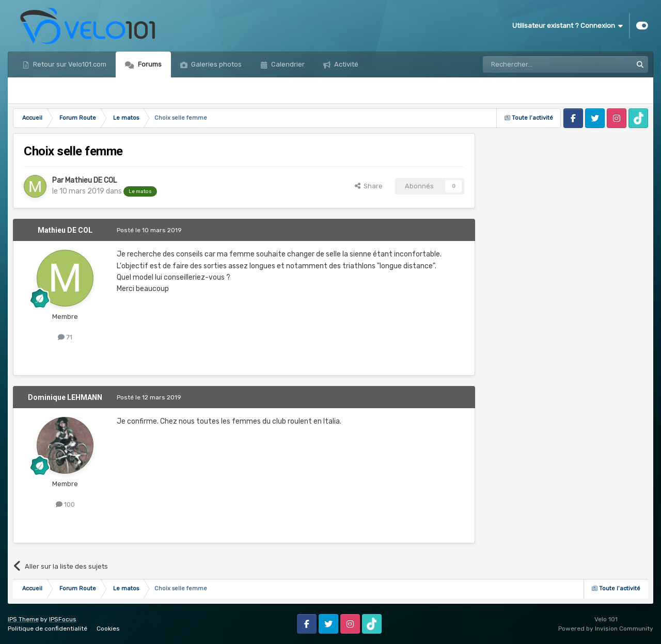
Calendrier (287, 64)
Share (369, 186)
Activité (345, 64)
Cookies (108, 629)
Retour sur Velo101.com (69, 64)
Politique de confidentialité (48, 629)
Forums (149, 64)
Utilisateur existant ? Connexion (568, 26)
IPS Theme (23, 619)
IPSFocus (63, 619)
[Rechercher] (535, 65)
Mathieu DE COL (91, 180)
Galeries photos (216, 64)
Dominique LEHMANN (65, 397)
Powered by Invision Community (606, 629)
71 (65, 337)
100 (65, 504)
